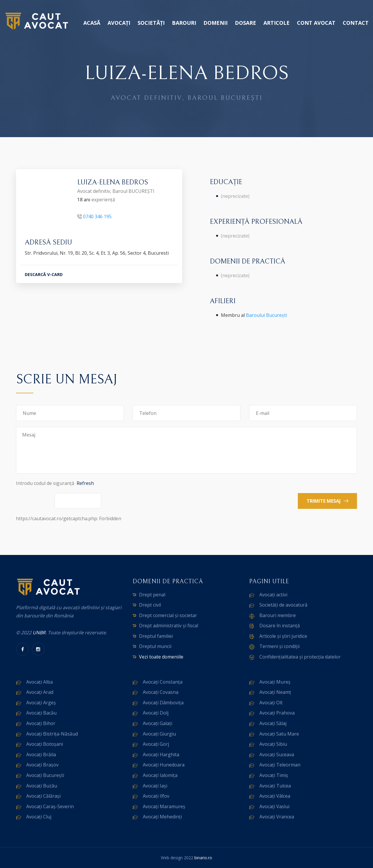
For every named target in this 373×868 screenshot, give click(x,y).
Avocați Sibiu (273, 744)
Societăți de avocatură (283, 605)
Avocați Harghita (161, 755)
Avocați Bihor (41, 723)
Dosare (246, 23)
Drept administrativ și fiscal (169, 626)
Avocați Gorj (156, 744)
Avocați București (45, 775)
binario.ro (203, 858)
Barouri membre (278, 615)
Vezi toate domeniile (161, 657)
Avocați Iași (155, 786)
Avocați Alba (39, 682)
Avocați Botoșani (45, 744)
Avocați (119, 23)
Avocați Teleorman (280, 765)
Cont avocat (316, 23)
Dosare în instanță (280, 626)
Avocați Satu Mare (279, 734)
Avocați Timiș (274, 775)
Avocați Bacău (41, 713)
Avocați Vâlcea (275, 796)
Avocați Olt (271, 703)
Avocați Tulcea (275, 786)
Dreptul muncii (155, 646)
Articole (277, 23)
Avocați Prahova (277, 713)
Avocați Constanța (163, 682)
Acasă (92, 23)
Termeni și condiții (279, 646)
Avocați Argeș (41, 703)
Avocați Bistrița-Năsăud (52, 734)
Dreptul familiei (156, 636)
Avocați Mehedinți (162, 817)
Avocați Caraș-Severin (50, 806)
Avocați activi (273, 595)
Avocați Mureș (275, 682)
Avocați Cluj (39, 817)
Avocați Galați (158, 723)
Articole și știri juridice (283, 636)
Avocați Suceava (277, 755)
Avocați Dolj (156, 713)
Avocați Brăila (41, 755)
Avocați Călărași (43, 796)
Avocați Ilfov (156, 796)
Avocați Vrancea (277, 817)
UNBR (39, 633)
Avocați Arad (40, 692)
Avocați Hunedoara (164, 765)
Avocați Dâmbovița (163, 703)
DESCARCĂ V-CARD (44, 274)
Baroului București (266, 315)
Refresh (85, 483)
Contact (356, 23)
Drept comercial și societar (168, 615)
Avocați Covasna (161, 692)
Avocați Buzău (42, 786)
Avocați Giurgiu (159, 734)
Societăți (151, 23)
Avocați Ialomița (160, 775)
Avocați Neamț (275, 692)
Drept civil (150, 605)
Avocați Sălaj (273, 723)
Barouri (184, 23)
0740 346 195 (97, 216)
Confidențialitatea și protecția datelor (300, 657)
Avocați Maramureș (164, 806)
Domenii (215, 23)
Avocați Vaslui (274, 806)
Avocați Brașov (42, 765)
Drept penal (152, 595)
